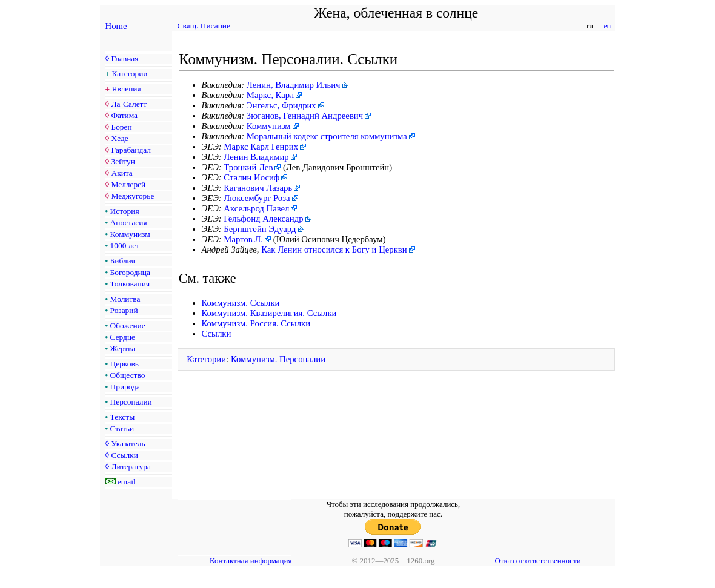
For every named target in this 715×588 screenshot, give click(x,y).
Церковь (125, 364)
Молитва (125, 299)
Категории (130, 74)
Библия (123, 261)
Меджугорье (132, 196)
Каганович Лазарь (258, 188)
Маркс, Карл (270, 95)
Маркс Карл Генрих (261, 147)
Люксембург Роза (257, 198)
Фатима (124, 115)
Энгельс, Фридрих (281, 105)
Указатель (128, 444)
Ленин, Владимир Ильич (294, 85)
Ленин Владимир (256, 157)
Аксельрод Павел (256, 208)
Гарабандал (131, 150)
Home (116, 26)
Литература (131, 467)
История (125, 211)
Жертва (123, 349)
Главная (125, 58)
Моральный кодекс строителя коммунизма (327, 136)
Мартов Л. (243, 239)
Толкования (130, 284)
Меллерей (128, 184)
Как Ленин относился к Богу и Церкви (334, 249)
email (127, 482)
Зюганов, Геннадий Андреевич (305, 116)
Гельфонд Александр (263, 219)
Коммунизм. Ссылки (241, 303)
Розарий (124, 310)
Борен (121, 127)
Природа (125, 387)
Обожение (128, 325)
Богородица (130, 272)
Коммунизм (130, 234)
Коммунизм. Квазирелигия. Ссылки (269, 313)
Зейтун (123, 161)
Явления (127, 89)
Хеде (119, 138)
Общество (128, 375)
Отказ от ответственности (537, 560)
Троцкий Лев (248, 167)
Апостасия (129, 223)
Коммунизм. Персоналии (278, 359)
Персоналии (131, 402)
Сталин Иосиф (251, 177)
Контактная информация (251, 560)
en (607, 26)
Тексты (123, 417)
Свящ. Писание (204, 26)
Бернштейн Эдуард (260, 229)
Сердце (123, 337)
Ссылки (124, 455)
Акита (121, 173)
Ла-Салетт (129, 104)
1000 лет (125, 246)
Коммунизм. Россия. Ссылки (256, 323)
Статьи (122, 428)
